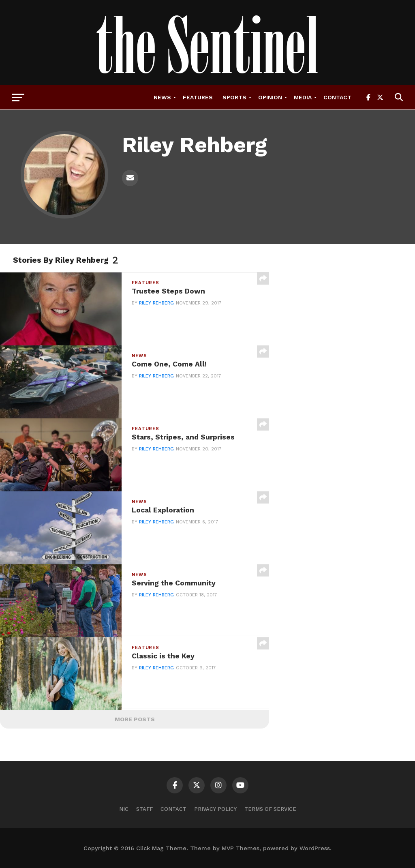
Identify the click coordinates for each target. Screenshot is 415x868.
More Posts (135, 719)
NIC (124, 809)
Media (303, 97)
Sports (234, 97)
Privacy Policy (215, 809)
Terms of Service (270, 809)
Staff (144, 809)
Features (198, 97)
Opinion (270, 97)
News (162, 97)
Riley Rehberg (156, 303)
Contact (337, 97)
